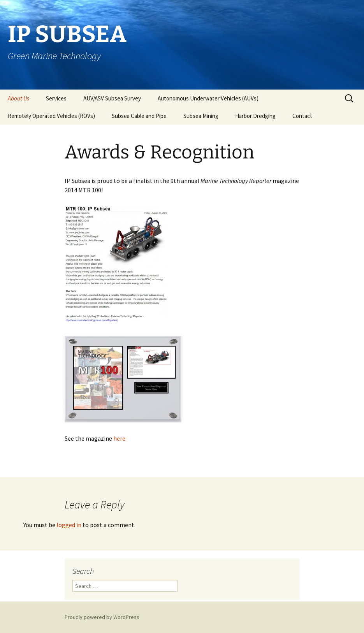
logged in (69, 525)
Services (56, 98)
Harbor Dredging (255, 116)
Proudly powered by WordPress (102, 617)
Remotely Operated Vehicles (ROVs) (51, 116)
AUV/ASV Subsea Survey (112, 98)
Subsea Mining (201, 116)
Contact (302, 116)
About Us (18, 98)
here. (120, 438)
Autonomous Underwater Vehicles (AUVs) (208, 98)
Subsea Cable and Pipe (139, 116)
